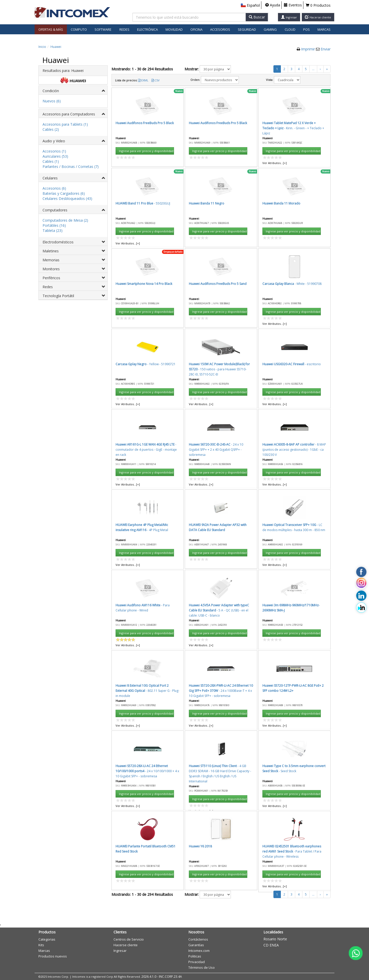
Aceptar (214, 280)
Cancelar (239, 280)
